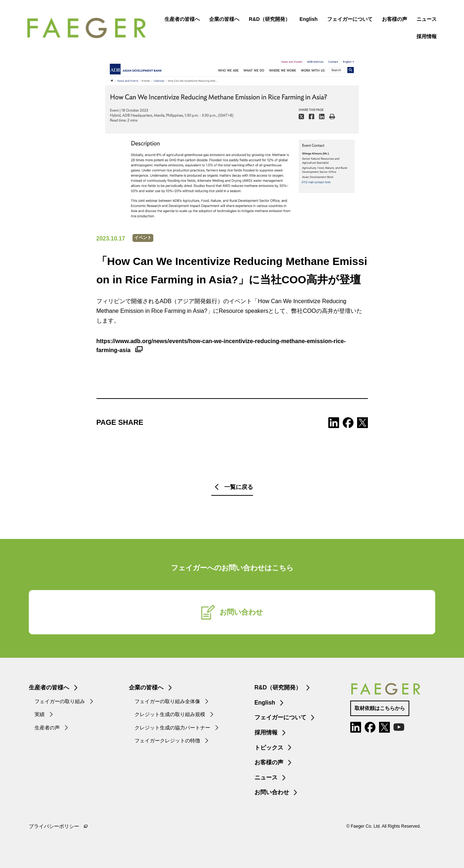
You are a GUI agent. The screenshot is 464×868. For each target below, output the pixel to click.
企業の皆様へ (223, 20)
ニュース (425, 20)
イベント (143, 238)
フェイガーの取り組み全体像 (167, 701)
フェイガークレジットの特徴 (167, 741)
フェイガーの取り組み (60, 701)
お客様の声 (393, 20)
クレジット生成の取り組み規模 (170, 714)
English (307, 20)
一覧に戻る (239, 487)
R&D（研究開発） (268, 20)
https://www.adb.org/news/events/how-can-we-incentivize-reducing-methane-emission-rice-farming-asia (221, 346)
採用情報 (425, 37)
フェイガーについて (348, 20)
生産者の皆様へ (181, 20)
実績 (40, 714)
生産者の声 (47, 728)
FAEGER (91, 29)
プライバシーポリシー (54, 826)
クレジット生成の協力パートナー (172, 728)
